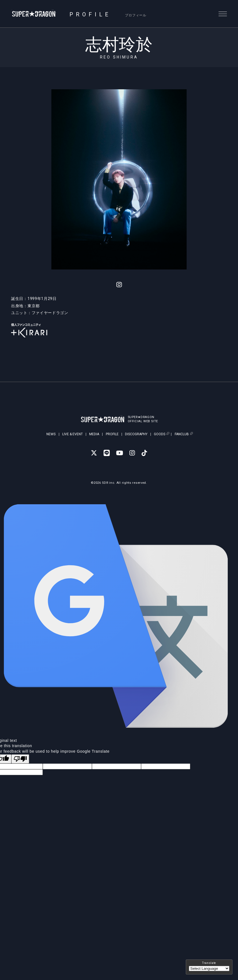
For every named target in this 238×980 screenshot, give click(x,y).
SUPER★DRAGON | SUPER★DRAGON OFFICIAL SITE (35, 14)
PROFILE (112, 434)
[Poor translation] (20, 759)
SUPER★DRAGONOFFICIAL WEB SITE (144, 419)
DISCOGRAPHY (136, 434)
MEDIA (94, 434)
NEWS (51, 434)
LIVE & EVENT (72, 434)
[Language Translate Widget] (209, 968)
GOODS (160, 434)
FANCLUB (182, 434)
